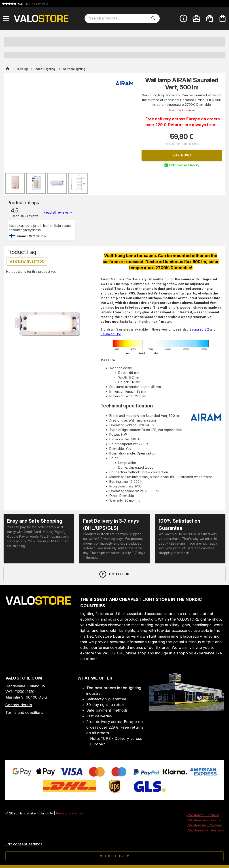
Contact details (19, 705)
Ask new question (27, 261)
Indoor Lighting (45, 69)
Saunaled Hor (111, 334)
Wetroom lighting (74, 69)
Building (22, 69)
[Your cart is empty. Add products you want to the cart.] (223, 18)
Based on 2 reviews (182, 110)
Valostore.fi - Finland (203, 815)
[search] (153, 18)
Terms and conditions (24, 712)
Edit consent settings (24, 844)
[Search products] (119, 18)
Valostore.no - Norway (204, 825)
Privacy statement (70, 813)
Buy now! (182, 155)
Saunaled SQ (199, 329)
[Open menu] (6, 18)
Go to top (114, 574)
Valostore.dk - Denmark (205, 830)
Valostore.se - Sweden (205, 820)
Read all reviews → (58, 212)
